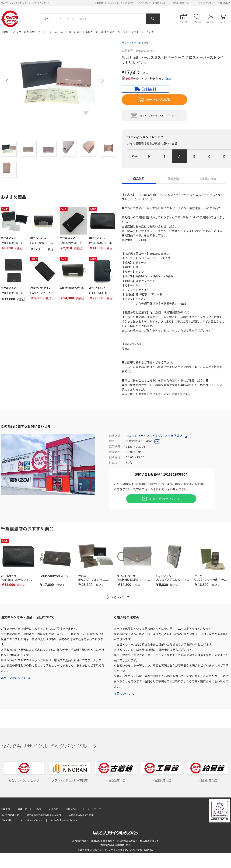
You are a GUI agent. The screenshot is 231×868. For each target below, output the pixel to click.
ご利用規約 (7, 820)
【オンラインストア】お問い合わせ (213, 3)
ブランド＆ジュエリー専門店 (70, 772)
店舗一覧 (22, 809)
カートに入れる (154, 100)
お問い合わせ (73, 809)
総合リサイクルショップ (24, 772)
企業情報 (5, 809)
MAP (157, 441)
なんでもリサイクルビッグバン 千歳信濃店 (156, 436)
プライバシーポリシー (31, 820)
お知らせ (54, 809)
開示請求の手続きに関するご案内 (44, 815)
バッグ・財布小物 (24, 32)
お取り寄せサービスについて (152, 3)
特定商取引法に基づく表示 (64, 820)
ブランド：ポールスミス (135, 43)
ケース (42, 32)
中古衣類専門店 (115, 772)
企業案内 (99, 3)
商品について (124, 692)
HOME (5, 32)
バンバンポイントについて (121, 3)
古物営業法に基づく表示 (81, 815)
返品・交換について (15, 676)
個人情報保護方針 (10, 815)
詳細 (168, 79)
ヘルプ (38, 809)
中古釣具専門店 (207, 772)
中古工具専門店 (161, 772)
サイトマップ (94, 809)
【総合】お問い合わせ (181, 3)
